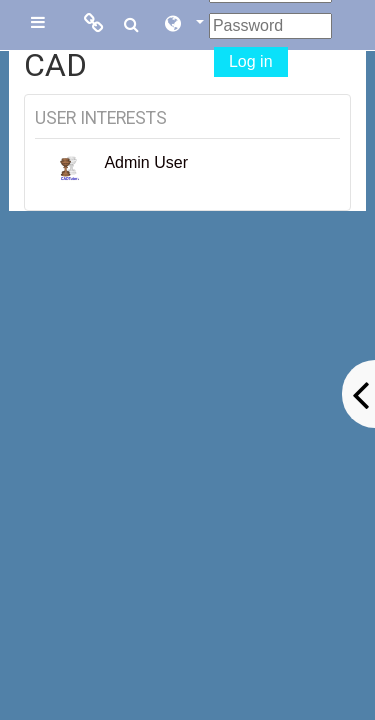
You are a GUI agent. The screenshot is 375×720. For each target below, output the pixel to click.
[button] (183, 25)
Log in (251, 61)
